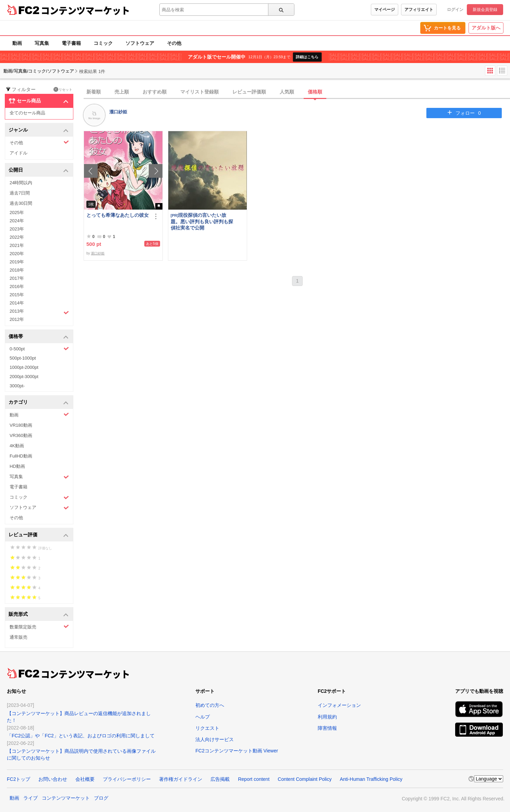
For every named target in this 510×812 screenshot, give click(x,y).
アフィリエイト (419, 10)
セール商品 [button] (39, 101)
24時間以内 (21, 183)
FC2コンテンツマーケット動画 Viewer (237, 751)
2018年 (17, 270)
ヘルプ (203, 717)
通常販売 (19, 637)
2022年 (17, 237)
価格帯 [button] (39, 337)
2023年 (17, 229)
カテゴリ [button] (39, 403)
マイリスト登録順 (199, 92)
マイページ (385, 10)
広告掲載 (220, 779)
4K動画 (17, 446)
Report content (254, 779)
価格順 (315, 92)
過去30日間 (21, 203)
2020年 (17, 254)
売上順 (122, 92)
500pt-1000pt (23, 358)
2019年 (17, 262)
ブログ (101, 798)
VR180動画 (21, 425)
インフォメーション (339, 705)
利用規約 (327, 717)
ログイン (455, 10)
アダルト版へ (486, 28)
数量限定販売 (39, 627)
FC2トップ (19, 779)
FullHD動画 (21, 456)
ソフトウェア (140, 43)
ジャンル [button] (39, 130)
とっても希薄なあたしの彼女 (118, 215)
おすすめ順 (155, 92)
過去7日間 (20, 193)
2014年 (17, 303)
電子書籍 (71, 43)
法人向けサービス (215, 739)
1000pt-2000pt (24, 367)
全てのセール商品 (27, 113)
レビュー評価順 (249, 92)
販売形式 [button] (39, 615)
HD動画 (17, 466)
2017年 (17, 278)
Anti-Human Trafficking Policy (371, 779)
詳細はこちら (307, 57)
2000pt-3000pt (24, 377)
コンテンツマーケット (85, 10)
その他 (174, 43)
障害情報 (327, 728)
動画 (17, 43)
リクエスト (207, 728)
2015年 (17, 295)
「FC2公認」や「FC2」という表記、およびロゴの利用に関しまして (81, 736)
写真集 (42, 43)
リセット (63, 89)
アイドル (19, 153)
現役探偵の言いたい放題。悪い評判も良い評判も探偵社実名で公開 (202, 221)
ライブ (31, 798)
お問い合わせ (53, 779)
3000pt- (17, 386)
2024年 (17, 221)
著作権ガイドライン (181, 779)
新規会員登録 (485, 10)
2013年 (39, 312)
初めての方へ (210, 705)
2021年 (17, 245)
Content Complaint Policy (305, 779)
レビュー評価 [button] (39, 535)
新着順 (94, 92)
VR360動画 (21, 435)
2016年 (17, 286)
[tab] (297, 92)
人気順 (287, 92)
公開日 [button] (39, 170)
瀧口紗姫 (118, 112)
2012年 (17, 319)
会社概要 (85, 779)
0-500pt (39, 349)
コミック (103, 43)
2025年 (17, 213)
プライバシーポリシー (127, 779)
